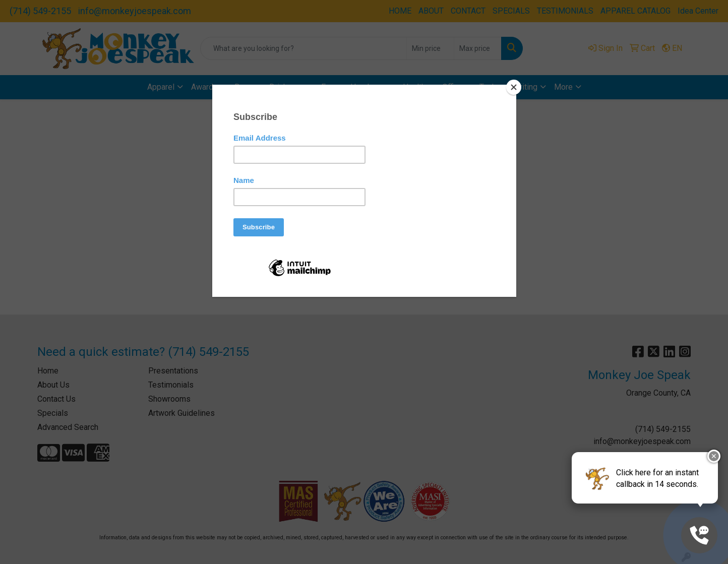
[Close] (514, 87)
